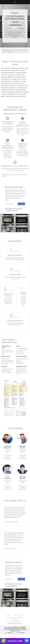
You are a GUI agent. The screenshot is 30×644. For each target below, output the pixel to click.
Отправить (21, 204)
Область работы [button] (15, 620)
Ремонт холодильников (21, 50)
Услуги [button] (8, 615)
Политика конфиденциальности (15, 618)
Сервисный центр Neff (8, 50)
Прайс (16, 615)
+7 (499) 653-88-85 (15, 25)
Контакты (22, 615)
